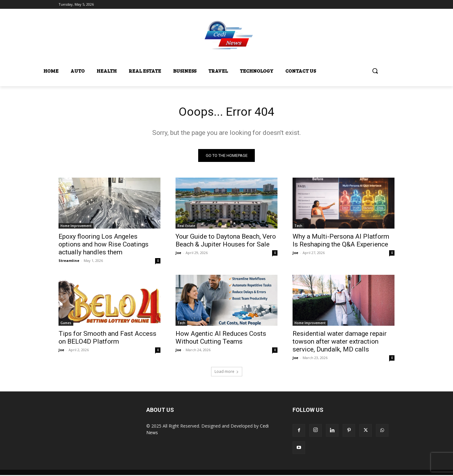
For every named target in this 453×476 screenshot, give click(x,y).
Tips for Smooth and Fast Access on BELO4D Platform (107, 338)
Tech (298, 227)
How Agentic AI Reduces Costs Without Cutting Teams (221, 338)
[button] (375, 71)
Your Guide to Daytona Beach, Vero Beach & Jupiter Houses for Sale (226, 241)
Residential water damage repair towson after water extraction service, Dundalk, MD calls (340, 342)
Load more (227, 372)
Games (66, 324)
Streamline (69, 261)
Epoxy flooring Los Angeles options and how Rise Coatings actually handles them (103, 245)
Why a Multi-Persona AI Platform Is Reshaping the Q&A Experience (341, 241)
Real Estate (186, 227)
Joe (178, 254)
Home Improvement (76, 227)
